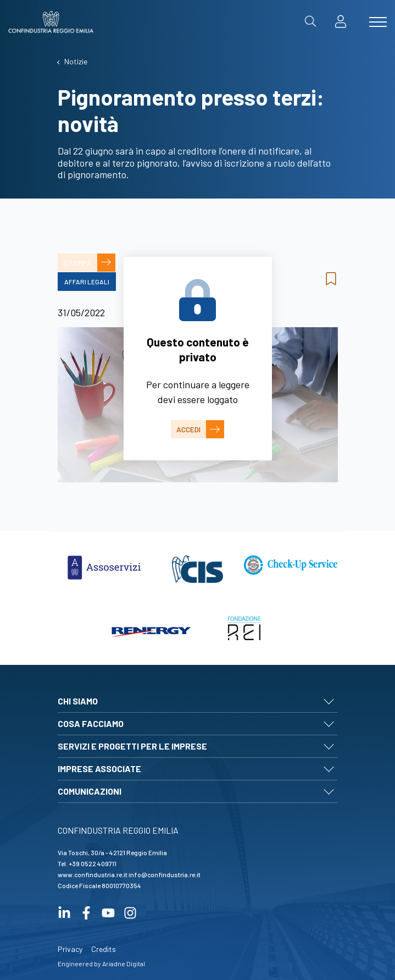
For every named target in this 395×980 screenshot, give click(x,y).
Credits (104, 949)
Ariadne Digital (124, 964)
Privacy (70, 949)
